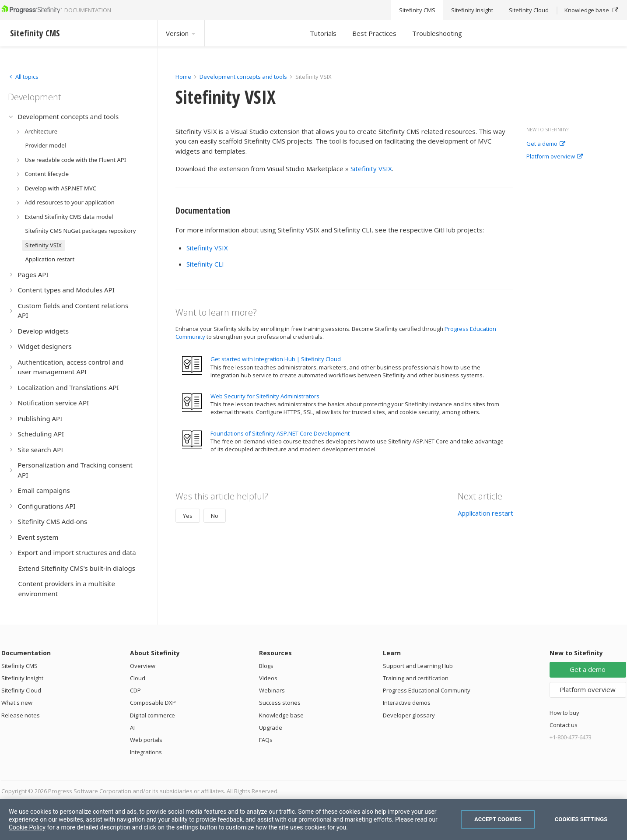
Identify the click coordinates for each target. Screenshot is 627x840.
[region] (313, 819)
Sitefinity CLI (205, 264)
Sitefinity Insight (22, 678)
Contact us (564, 725)
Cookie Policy (27, 827)
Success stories (280, 703)
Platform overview (555, 157)
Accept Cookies (498, 819)
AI (132, 728)
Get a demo (546, 144)
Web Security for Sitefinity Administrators (265, 396)
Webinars (272, 690)
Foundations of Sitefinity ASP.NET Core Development (280, 433)
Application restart (485, 513)
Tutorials (323, 33)
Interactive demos (407, 703)
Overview (143, 666)
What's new (17, 703)
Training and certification (416, 678)
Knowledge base (281, 715)
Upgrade (271, 728)
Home (183, 77)
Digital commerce (152, 715)
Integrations (146, 752)
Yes (188, 516)
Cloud (138, 678)
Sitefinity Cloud (21, 690)
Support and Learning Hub (418, 666)
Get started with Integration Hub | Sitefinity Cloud (276, 359)
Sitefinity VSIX (371, 169)
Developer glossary (409, 715)
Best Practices (374, 33)
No (215, 516)
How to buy (564, 713)
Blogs (266, 666)
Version (181, 33)
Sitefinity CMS (19, 666)
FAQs (266, 740)
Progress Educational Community (427, 690)
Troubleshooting (437, 33)
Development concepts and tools (243, 77)
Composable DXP (153, 703)
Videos (268, 678)
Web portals (146, 740)
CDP (135, 690)
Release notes (21, 715)
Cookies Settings (581, 819)
